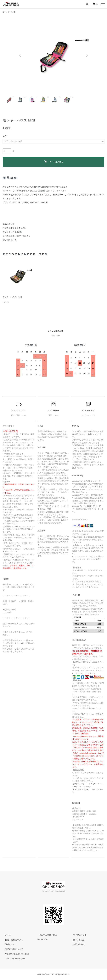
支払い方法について (12, 949)
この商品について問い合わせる (16, 236)
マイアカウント (77, 935)
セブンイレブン (79, 784)
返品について (9, 224)
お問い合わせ (76, 944)
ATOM (45, 940)
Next (86, 55)
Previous (21, 55)
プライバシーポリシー (13, 959)
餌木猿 (14, 12)
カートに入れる (54, 162)
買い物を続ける (10, 240)
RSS (39, 940)
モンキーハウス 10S (12, 297)
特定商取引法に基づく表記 (14, 228)
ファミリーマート (96, 784)
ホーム (5, 12)
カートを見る (76, 940)
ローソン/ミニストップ (82, 787)
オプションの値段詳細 (13, 232)
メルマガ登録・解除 (45, 935)
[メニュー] (103, 4)
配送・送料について (12, 940)
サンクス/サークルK (80, 789)
